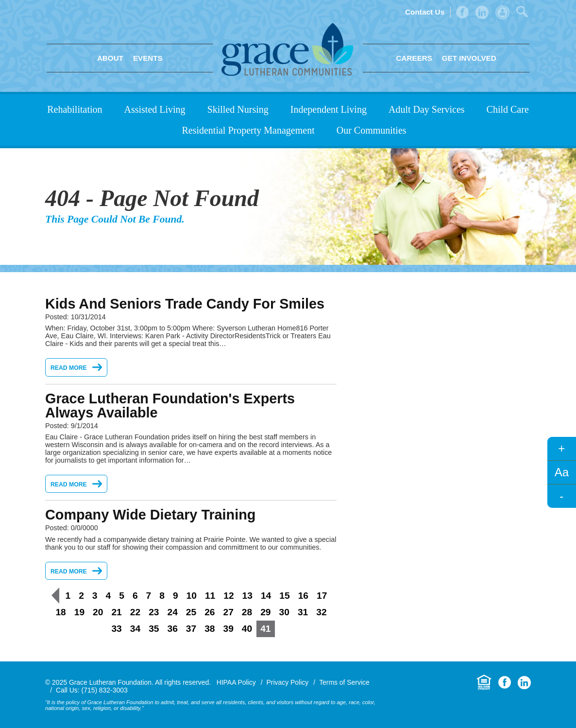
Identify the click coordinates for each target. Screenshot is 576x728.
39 (229, 629)
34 (135, 629)
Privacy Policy (288, 682)
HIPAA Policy (236, 682)
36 (172, 629)
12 (229, 596)
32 (321, 612)
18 (60, 612)
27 (229, 612)
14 (266, 596)
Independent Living (329, 109)
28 (247, 612)
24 (172, 612)
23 (154, 612)
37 (191, 629)
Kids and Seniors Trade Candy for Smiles (185, 304)
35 (154, 629)
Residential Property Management (248, 130)
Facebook (462, 12)
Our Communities (372, 130)
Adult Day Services (427, 109)
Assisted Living (155, 109)
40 (247, 629)
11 (210, 596)
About (110, 58)
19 (79, 612)
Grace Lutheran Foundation (287, 49)
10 (192, 596)
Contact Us (425, 12)
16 (303, 596)
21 (116, 612)
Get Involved (469, 58)
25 (191, 612)
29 (265, 612)
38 (210, 629)
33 (116, 629)
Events (148, 58)
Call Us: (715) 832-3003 (92, 690)
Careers (414, 58)
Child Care (508, 109)
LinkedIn (482, 12)
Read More (69, 368)
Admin (502, 12)
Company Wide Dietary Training (150, 515)
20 (98, 612)
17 (322, 596)
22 (135, 612)
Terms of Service (344, 682)
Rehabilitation (75, 109)
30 (284, 612)
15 (284, 596)
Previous (55, 596)
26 (210, 612)
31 (303, 612)
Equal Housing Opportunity (484, 683)
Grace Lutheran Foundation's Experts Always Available (170, 406)
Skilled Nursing (238, 109)
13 (247, 596)
